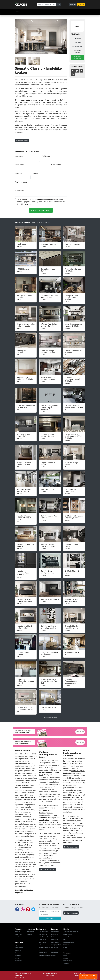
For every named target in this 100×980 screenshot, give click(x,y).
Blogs (65, 955)
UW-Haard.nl (43, 934)
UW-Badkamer (44, 932)
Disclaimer (18, 950)
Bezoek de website (22, 141)
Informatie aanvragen (41, 210)
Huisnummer (56, 165)
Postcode (18, 173)
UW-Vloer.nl (43, 942)
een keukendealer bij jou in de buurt (50, 772)
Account (73, 5)
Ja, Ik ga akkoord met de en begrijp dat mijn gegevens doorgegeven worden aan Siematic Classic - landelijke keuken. (42, 202)
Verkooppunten (77, 47)
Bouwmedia (18, 976)
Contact (29, 934)
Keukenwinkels (68, 961)
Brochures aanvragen (77, 58)
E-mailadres (19, 191)
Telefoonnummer (21, 182)
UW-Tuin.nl (42, 940)
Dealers (66, 958)
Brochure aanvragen (71, 913)
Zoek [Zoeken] (58, 5)
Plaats (35, 173)
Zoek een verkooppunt (47, 870)
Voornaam (19, 156)
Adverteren (30, 932)
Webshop (66, 963)
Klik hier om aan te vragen (88, 977)
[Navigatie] (17, 12)
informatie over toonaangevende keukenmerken (46, 813)
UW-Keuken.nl (43, 937)
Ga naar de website (77, 52)
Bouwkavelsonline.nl (45, 955)
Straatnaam (19, 165)
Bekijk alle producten (50, 718)
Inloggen (17, 932)
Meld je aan (50, 918)
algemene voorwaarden (46, 199)
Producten (77, 43)
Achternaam (47, 156)
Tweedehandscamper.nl (71, 932)
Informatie (77, 39)
